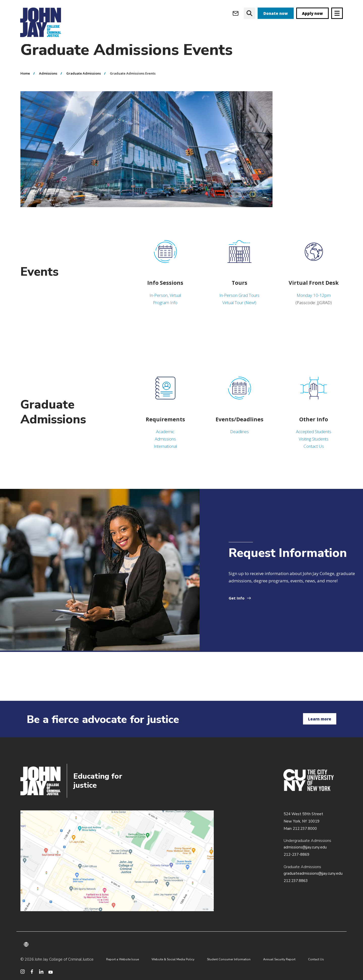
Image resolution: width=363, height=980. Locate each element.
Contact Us (314, 456)
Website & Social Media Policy (173, 959)
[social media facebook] (32, 972)
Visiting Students (314, 449)
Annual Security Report (279, 959)
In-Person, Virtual (165, 305)
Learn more (320, 719)
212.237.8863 (296, 881)
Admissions (48, 83)
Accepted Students (314, 442)
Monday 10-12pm (314, 305)
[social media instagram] (23, 972)
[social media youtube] (51, 972)
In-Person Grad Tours (239, 305)
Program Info (165, 313)
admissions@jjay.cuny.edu (305, 847)
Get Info (237, 608)
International (165, 456)
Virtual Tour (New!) (239, 313)
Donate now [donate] (276, 13)
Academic (165, 442)
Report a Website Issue (123, 959)
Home (25, 83)
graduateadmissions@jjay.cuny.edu (313, 873)
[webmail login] (236, 13)
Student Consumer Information (229, 959)
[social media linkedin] (41, 972)
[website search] (249, 13)
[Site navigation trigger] (337, 13)
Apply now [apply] (312, 13)
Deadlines (239, 442)
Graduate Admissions (84, 83)
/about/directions (117, 861)
